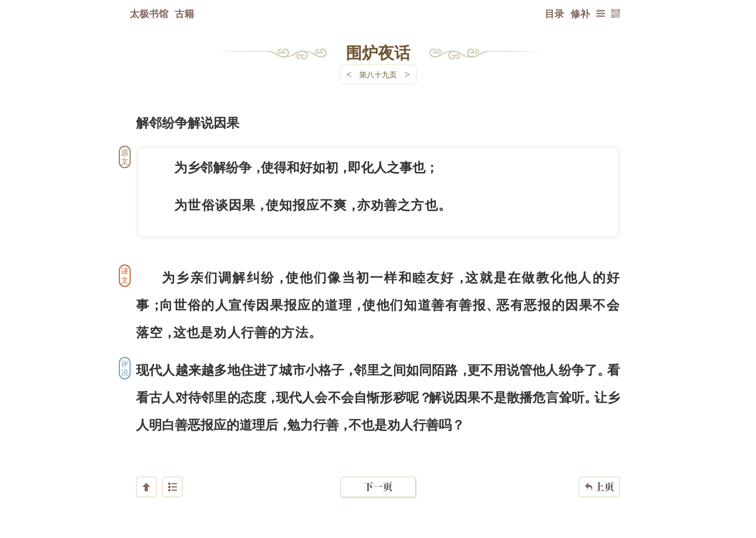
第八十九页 (378, 74)
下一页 (378, 474)
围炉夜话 (378, 52)
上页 (599, 474)
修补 (580, 13)
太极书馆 (149, 13)
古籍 (184, 13)
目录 (554, 13)
